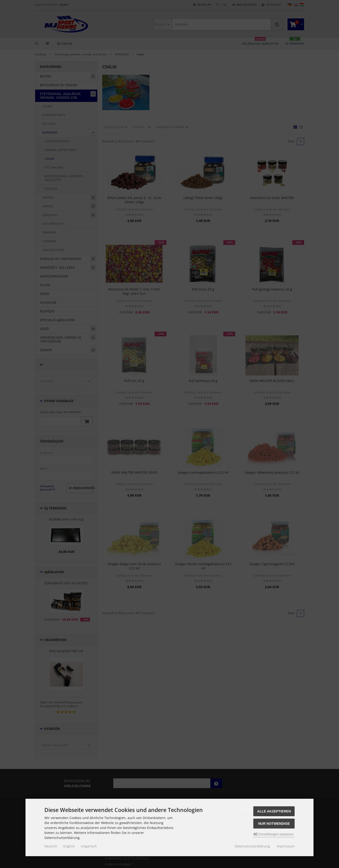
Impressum (286, 846)
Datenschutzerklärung (252, 846)
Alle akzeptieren (274, 811)
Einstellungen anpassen (274, 834)
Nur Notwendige (274, 824)
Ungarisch (89, 846)
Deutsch (51, 846)
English (69, 846)
